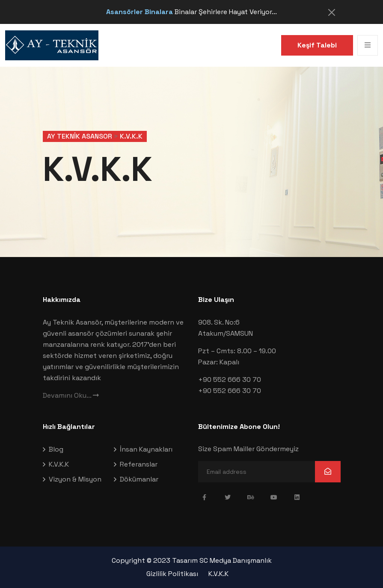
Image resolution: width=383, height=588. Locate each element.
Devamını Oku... (71, 395)
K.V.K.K (59, 464)
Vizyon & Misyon (75, 479)
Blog (56, 449)
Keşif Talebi (317, 45)
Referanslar (139, 464)
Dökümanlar (139, 479)
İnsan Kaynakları (146, 449)
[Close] (332, 12)
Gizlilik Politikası (172, 574)
